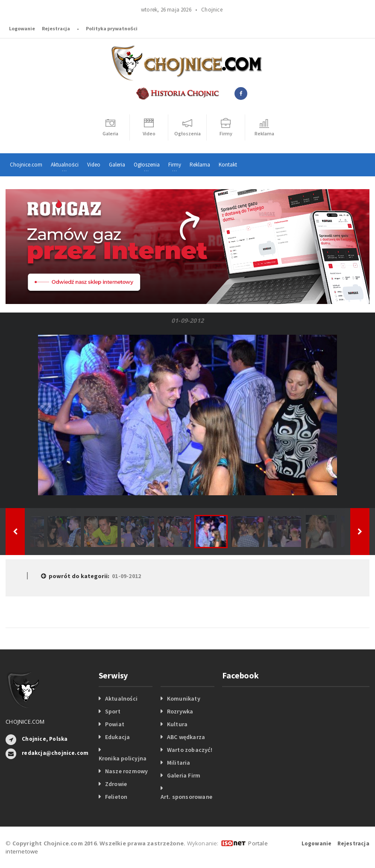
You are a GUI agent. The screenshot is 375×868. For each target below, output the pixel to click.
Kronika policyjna (123, 758)
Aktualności (121, 698)
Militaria (179, 763)
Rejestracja (56, 28)
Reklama (200, 165)
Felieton (116, 797)
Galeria (117, 165)
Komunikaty (184, 698)
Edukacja (118, 737)
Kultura (177, 724)
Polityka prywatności (112, 28)
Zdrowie (116, 784)
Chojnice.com (26, 165)
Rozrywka (180, 711)
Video (94, 165)
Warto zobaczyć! (190, 750)
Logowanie (22, 28)
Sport (113, 711)
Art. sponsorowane (187, 797)
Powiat (115, 724)
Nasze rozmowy (127, 771)
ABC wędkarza (186, 737)
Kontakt (228, 165)
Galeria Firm (184, 775)
